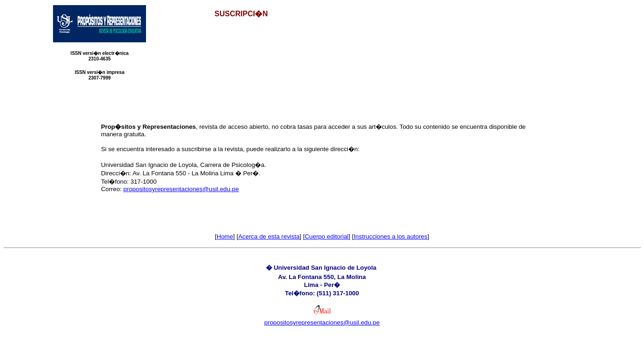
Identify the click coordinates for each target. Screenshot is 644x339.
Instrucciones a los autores (391, 236)
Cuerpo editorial (326, 236)
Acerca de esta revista (269, 236)
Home (225, 236)
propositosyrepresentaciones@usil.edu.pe (181, 189)
